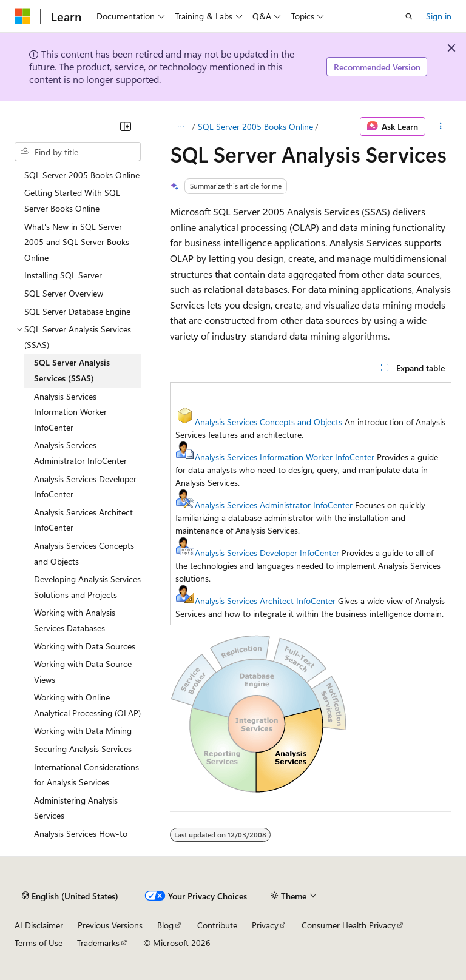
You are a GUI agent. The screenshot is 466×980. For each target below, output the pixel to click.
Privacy (265, 925)
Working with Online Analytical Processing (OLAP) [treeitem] (87, 705)
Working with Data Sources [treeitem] (85, 646)
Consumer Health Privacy (349, 925)
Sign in (439, 16)
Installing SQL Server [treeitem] (63, 275)
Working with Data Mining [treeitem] (83, 730)
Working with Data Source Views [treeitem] (83, 672)
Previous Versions (110, 925)
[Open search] (409, 16)
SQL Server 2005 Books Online (255, 126)
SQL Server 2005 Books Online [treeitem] (82, 175)
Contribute (217, 925)
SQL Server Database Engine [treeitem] (77, 311)
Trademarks (98, 943)
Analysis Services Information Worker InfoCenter (285, 457)
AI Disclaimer (39, 925)
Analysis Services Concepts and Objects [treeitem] (84, 553)
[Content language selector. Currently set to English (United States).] (70, 896)
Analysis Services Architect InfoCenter (265, 601)
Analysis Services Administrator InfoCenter (274, 505)
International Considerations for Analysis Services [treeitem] (86, 775)
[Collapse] (126, 126)
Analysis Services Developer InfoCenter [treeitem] (85, 487)
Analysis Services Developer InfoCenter (267, 553)
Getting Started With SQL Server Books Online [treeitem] (72, 200)
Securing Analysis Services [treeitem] (83, 749)
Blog (165, 925)
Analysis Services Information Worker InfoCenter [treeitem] (70, 412)
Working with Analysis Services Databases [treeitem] (75, 620)
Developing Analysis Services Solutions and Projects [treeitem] (87, 587)
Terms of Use (39, 943)
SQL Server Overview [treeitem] (64, 293)
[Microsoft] (22, 16)
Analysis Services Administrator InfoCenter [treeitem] (80, 453)
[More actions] (441, 127)
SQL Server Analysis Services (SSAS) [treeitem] (72, 370)
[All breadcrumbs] (181, 127)
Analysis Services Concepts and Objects (268, 422)
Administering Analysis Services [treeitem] (76, 808)
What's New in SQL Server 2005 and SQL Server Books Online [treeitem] (77, 242)
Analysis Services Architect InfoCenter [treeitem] (83, 520)
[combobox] (78, 152)
